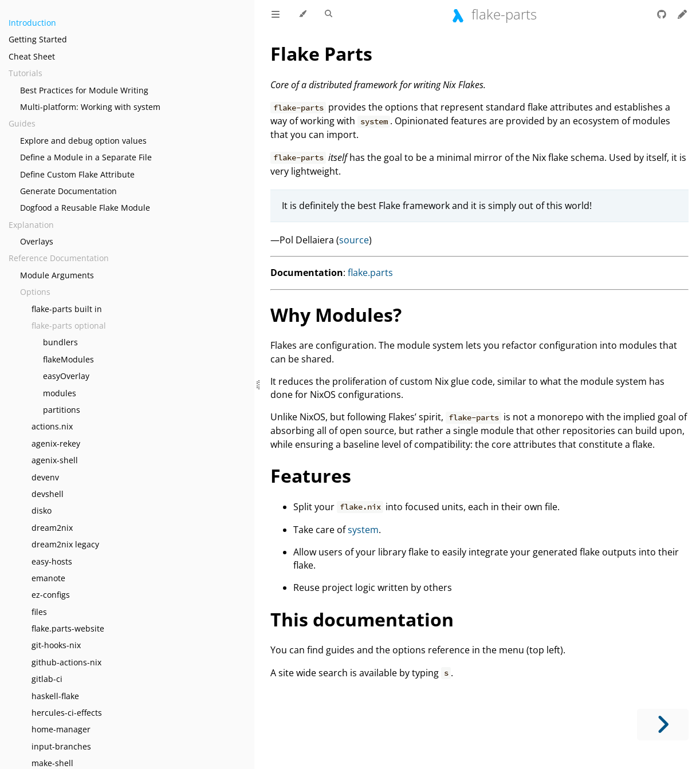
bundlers (60, 342)
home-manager (61, 729)
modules (60, 393)
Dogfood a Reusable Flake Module (85, 208)
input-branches (61, 746)
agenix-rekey (56, 443)
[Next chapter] (663, 725)
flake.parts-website (68, 628)
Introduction (32, 23)
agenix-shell (55, 460)
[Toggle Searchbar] (329, 14)
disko (42, 510)
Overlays (37, 241)
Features (311, 476)
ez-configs (51, 595)
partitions (62, 410)
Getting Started (38, 39)
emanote (48, 578)
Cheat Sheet (32, 56)
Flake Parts (321, 54)
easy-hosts (52, 561)
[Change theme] (302, 14)
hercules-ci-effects (67, 713)
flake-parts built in (67, 309)
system (363, 530)
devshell (48, 494)
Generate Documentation (68, 191)
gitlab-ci (47, 679)
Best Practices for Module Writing (84, 90)
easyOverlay (66, 376)
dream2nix (52, 528)
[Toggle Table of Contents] (276, 14)
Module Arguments (57, 275)
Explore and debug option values (83, 141)
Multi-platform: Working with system (90, 107)
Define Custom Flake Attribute (77, 174)
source (354, 240)
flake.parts (370, 273)
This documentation (362, 619)
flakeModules (68, 359)
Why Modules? (336, 315)
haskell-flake (55, 696)
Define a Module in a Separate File (86, 157)
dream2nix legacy (65, 544)
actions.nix (52, 426)
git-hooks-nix (56, 645)
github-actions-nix (66, 662)
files (39, 612)
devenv (45, 477)
